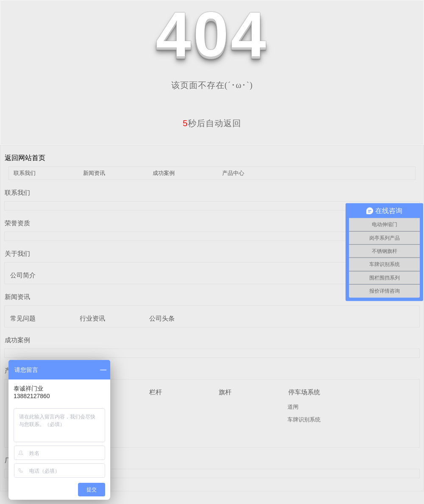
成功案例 (164, 173)
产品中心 (233, 173)
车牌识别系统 (304, 420)
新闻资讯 (94, 173)
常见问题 (23, 318)
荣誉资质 (17, 223)
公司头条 (162, 318)
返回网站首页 (25, 158)
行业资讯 (92, 318)
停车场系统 (304, 392)
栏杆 (156, 392)
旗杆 (225, 392)
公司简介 (23, 275)
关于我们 (17, 253)
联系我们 (25, 173)
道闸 (293, 407)
